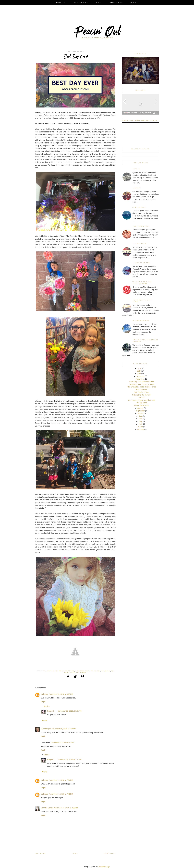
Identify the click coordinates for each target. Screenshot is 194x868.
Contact (134, 2)
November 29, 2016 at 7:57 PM (70, 760)
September (141, 411)
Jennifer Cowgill (47, 808)
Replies (47, 706)
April (141, 424)
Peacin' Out (97, 33)
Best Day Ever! (139, 244)
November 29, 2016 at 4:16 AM (63, 743)
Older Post (40, 854)
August (141, 413)
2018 (140, 368)
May (141, 421)
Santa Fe (89, 671)
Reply (43, 702)
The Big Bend (142, 403)
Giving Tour (58, 671)
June (141, 419)
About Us (61, 2)
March (141, 427)
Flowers (48, 671)
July (141, 416)
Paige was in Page (141, 226)
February (141, 429)
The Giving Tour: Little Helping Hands (142, 387)
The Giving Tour (80, 2)
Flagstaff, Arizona (141, 263)
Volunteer (81, 673)
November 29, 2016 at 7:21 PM (70, 711)
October (141, 408)
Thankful (106, 671)
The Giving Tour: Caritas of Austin (142, 384)
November (140, 379)
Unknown (45, 694)
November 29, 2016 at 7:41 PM (61, 794)
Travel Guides (116, 2)
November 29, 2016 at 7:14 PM (61, 780)
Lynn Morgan (46, 729)
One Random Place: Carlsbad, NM (142, 400)
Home (98, 2)
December (141, 376)
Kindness (80, 671)
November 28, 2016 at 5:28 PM (61, 694)
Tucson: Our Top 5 (141, 321)
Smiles (97, 671)
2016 (139, 374)
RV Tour (136, 169)
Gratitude (70, 671)
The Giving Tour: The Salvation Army (142, 283)
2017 (139, 371)
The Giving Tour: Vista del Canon (142, 382)
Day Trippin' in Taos (141, 392)
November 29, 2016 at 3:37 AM (64, 729)
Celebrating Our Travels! (142, 395)
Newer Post (110, 854)
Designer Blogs (104, 867)
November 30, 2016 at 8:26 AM (66, 808)
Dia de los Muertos (142, 406)
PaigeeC (51, 711)
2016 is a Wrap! (139, 207)
